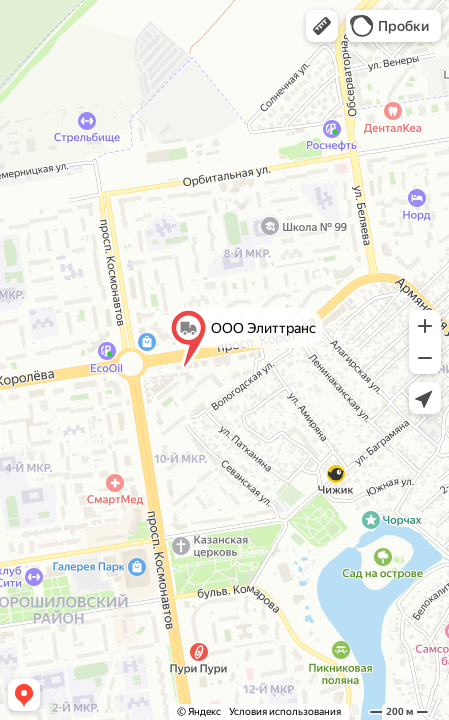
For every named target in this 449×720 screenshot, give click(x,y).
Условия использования (285, 711)
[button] (322, 26)
